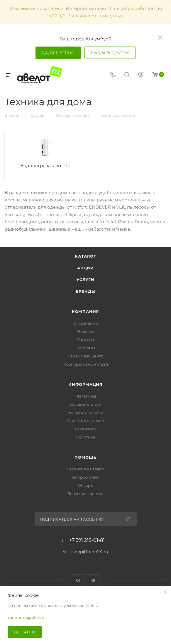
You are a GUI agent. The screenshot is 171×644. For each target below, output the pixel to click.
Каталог (85, 256)
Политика (85, 437)
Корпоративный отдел (86, 364)
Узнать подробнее (26, 617)
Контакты (86, 348)
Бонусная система (85, 494)
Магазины (86, 396)
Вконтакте (78, 581)
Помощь (85, 457)
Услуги (85, 280)
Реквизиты (86, 429)
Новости (85, 331)
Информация (85, 384)
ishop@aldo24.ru (90, 552)
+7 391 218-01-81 (87, 540)
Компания (85, 311)
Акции (85, 268)
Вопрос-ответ (86, 477)
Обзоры (86, 485)
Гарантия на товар (86, 421)
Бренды (86, 291)
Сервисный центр (86, 356)
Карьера (86, 340)
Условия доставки (85, 412)
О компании (86, 323)
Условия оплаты (86, 404)
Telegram (93, 581)
